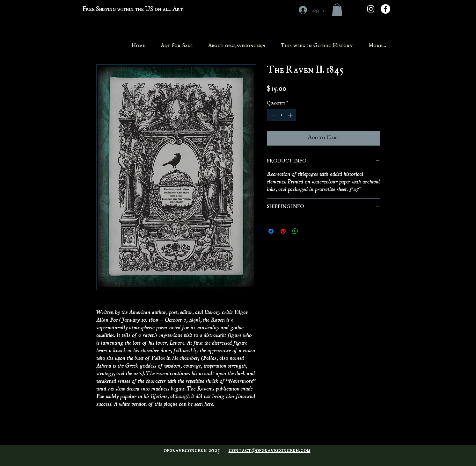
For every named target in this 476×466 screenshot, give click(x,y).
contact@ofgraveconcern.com (270, 451)
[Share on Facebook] (271, 231)
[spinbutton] (281, 115)
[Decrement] (272, 115)
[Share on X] (307, 231)
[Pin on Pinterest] (283, 231)
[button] (337, 10)
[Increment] (291, 115)
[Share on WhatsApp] (295, 231)
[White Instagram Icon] (371, 9)
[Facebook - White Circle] (385, 9)
